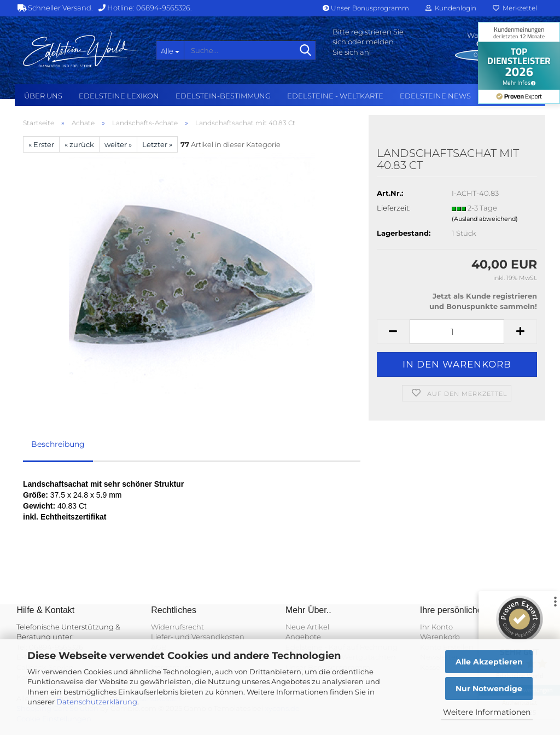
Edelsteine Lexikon (119, 96)
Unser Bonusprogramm (366, 8)
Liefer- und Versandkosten (198, 637)
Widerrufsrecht (177, 627)
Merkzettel (515, 8)
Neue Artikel (307, 627)
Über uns (43, 96)
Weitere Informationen (487, 712)
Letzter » (157, 144)
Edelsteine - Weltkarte (335, 96)
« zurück (79, 144)
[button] (393, 332)
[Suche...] (170, 50)
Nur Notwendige (489, 689)
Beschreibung (58, 444)
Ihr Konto (436, 627)
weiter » (118, 144)
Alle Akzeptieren (489, 662)
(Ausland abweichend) (485, 219)
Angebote (303, 637)
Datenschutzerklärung (97, 702)
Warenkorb (440, 637)
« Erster (41, 144)
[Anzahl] (457, 332)
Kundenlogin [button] (451, 8)
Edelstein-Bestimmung (223, 96)
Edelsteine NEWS (435, 96)
